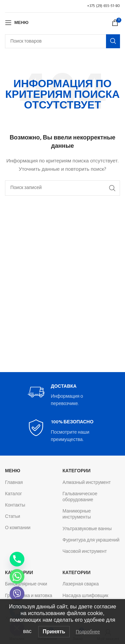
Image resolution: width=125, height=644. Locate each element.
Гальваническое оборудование (80, 497)
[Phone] (17, 559)
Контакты (15, 505)
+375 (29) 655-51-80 (103, 6)
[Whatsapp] (17, 576)
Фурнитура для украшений (91, 540)
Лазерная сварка (81, 584)
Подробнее (88, 632)
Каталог (13, 494)
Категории (77, 471)
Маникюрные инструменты (77, 514)
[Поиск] (62, 41)
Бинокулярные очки (26, 584)
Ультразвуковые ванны (87, 529)
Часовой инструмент (85, 552)
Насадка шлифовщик (86, 596)
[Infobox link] (63, 396)
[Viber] (17, 594)
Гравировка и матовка (28, 596)
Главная (14, 483)
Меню (13, 471)
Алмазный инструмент (87, 483)
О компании (18, 528)
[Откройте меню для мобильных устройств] (17, 23)
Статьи (12, 517)
